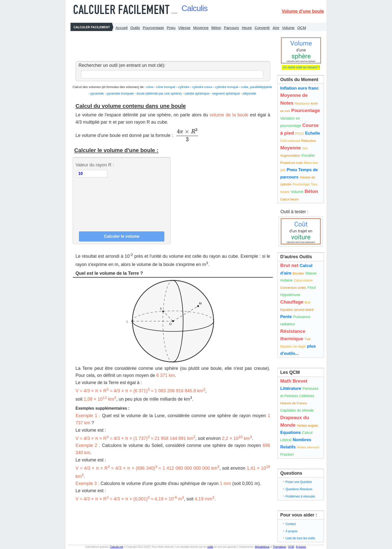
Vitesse (184, 28)
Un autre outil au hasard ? (301, 67)
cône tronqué (166, 87)
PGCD (300, 134)
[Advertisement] (171, 45)
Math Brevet (294, 381)
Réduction (309, 141)
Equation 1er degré (293, 347)
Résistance (302, 104)
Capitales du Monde (297, 410)
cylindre (184, 87)
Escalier (308, 155)
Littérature (291, 388)
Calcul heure (289, 199)
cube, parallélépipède (257, 87)
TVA (307, 339)
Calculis (194, 8)
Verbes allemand (308, 447)
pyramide (97, 93)
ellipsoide (249, 93)
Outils (135, 28)
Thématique (279, 547)
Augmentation (290, 156)
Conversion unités (293, 288)
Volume (288, 28)
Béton (216, 28)
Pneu (171, 28)
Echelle (313, 133)
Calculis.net (117, 547)
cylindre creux (202, 87)
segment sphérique (226, 93)
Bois (308, 303)
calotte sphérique (197, 93)
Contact (291, 524)
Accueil (121, 28)
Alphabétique (262, 547)
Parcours (231, 28)
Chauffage (292, 302)
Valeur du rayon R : (95, 165)
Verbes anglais (307, 426)
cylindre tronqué (227, 87)
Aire (276, 28)
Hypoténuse (290, 295)
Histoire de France (293, 403)
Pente (286, 317)
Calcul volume (303, 281)
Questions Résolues (299, 489)
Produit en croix (291, 163)
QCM (302, 28)
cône (150, 87)
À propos (291, 531)
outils (210, 547)
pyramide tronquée (120, 93)
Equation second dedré (297, 310)
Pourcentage (153, 28)
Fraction (287, 454)
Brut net (289, 265)
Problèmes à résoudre (300, 496)
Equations (290, 433)
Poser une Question (299, 482)
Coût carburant (290, 141)
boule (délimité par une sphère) (159, 93)
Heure (247, 28)
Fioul (312, 287)
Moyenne (201, 28)
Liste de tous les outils (300, 538)
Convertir (262, 28)
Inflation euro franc (299, 88)
